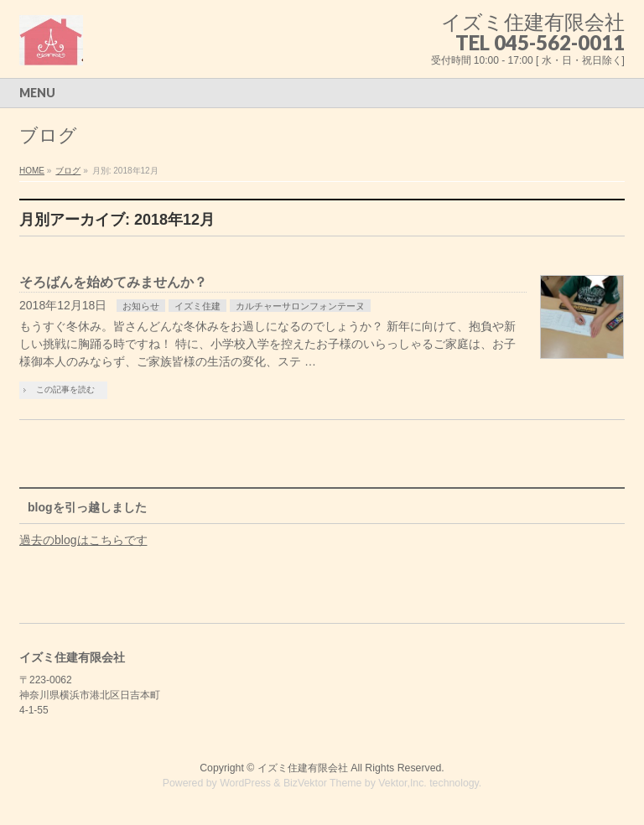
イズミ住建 (197, 306)
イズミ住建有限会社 (303, 768)
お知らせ (141, 306)
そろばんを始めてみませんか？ (113, 282)
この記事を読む (65, 389)
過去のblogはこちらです (83, 540)
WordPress (245, 783)
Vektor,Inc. (402, 783)
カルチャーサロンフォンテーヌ (300, 306)
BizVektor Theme (323, 783)
